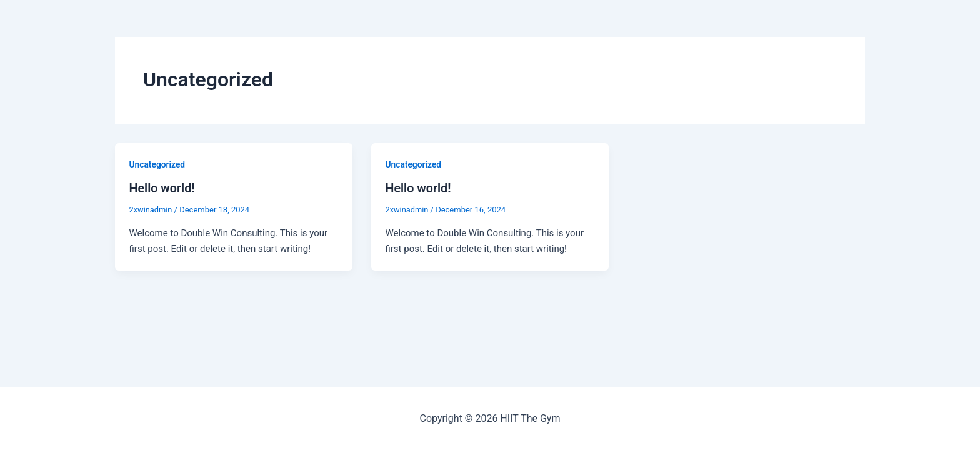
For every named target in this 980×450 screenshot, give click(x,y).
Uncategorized (158, 164)
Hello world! (163, 188)
